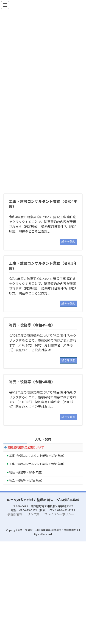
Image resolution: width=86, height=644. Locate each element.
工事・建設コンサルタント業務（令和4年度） (37, 456)
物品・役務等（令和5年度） (26, 481)
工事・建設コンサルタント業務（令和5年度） (37, 464)
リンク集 (33, 514)
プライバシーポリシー (59, 514)
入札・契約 (43, 439)
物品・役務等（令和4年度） (26, 472)
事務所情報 (15, 514)
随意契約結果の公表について (26, 447)
